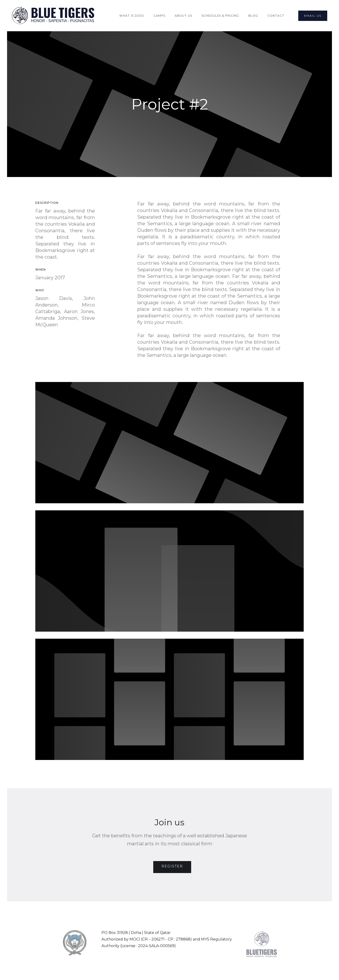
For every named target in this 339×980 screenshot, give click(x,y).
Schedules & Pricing (220, 16)
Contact (276, 16)
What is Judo (132, 16)
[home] (53, 16)
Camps (159, 16)
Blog (253, 16)
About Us (183, 16)
